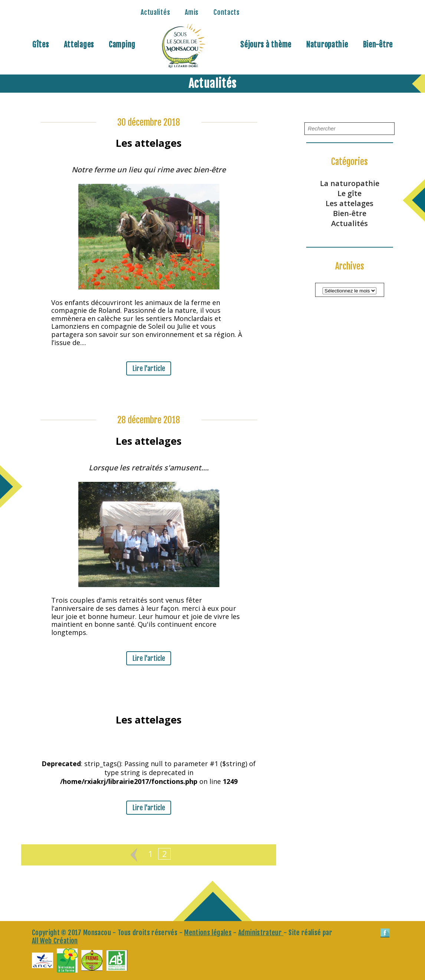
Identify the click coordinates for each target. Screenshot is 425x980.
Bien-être (378, 45)
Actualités (155, 12)
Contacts (227, 12)
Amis (192, 12)
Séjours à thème (266, 45)
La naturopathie (350, 183)
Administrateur (261, 933)
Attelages (79, 45)
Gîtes (41, 45)
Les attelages (349, 203)
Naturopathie (327, 45)
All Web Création (55, 941)
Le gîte (349, 193)
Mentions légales (208, 933)
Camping (122, 45)
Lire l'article (149, 368)
